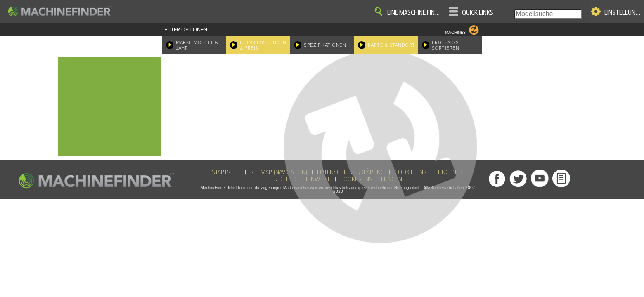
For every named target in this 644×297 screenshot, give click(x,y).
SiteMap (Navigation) (279, 172)
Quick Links (478, 13)
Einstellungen (623, 13)
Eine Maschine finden (415, 13)
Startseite (226, 172)
